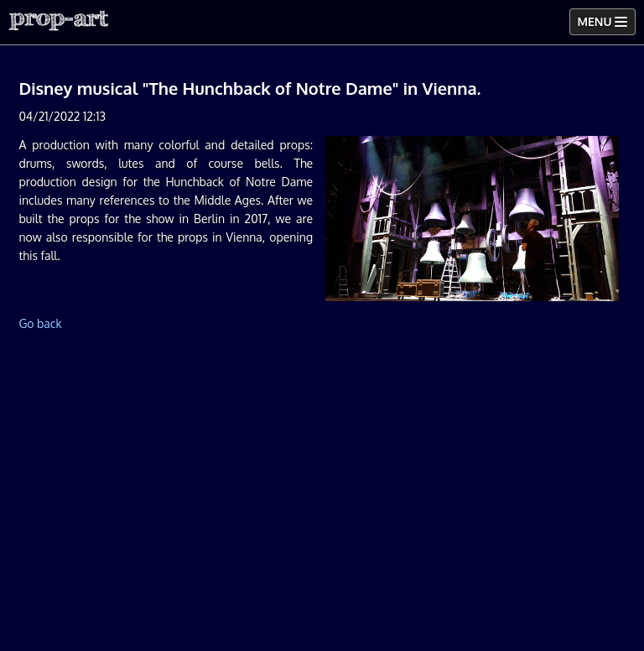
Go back (40, 323)
